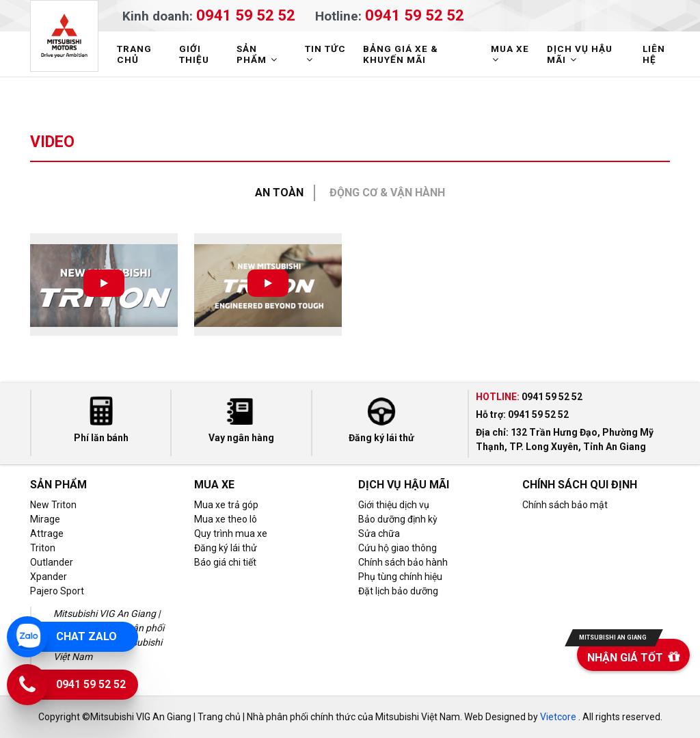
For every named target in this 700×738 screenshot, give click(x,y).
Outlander (52, 562)
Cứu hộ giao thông (398, 548)
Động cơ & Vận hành (387, 193)
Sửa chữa (379, 533)
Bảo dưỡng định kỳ (398, 519)
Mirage (45, 519)
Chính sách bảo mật (565, 505)
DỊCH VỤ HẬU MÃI (580, 54)
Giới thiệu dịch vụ (394, 505)
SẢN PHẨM (258, 54)
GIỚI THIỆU (194, 54)
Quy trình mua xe (231, 533)
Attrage (47, 533)
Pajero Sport (57, 591)
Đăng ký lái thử (226, 548)
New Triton (53, 505)
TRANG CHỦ (134, 54)
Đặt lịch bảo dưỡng (398, 591)
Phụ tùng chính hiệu (400, 577)
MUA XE (510, 54)
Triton (43, 548)
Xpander (49, 577)
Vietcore (558, 717)
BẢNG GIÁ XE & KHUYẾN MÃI (401, 54)
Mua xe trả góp (226, 505)
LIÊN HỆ (654, 54)
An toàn (279, 193)
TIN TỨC (325, 54)
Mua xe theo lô (226, 519)
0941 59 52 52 (246, 15)
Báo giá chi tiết (225, 562)
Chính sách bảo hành (403, 562)
